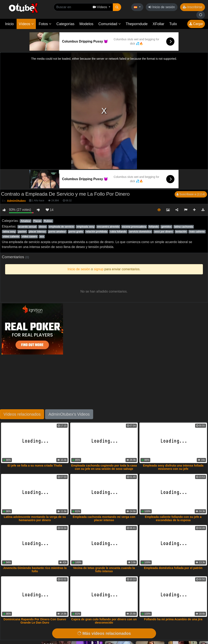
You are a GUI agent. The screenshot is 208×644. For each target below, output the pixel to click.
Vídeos (26, 24)
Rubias (48, 221)
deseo (43, 227)
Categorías (65, 24)
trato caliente (197, 232)
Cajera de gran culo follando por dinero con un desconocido (104, 621)
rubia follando (118, 232)
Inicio (9, 24)
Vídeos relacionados (22, 414)
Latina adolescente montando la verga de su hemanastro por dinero (35, 518)
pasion (22, 232)
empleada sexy (85, 227)
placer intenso (37, 232)
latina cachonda (184, 227)
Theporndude (137, 24)
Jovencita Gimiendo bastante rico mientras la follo (35, 570)
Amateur (26, 221)
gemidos (166, 227)
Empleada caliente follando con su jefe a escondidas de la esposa (173, 518)
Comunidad (109, 24)
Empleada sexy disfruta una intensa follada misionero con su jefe (173, 467)
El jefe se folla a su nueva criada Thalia (35, 466)
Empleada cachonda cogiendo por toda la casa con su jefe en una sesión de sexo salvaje (104, 467)
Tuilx (173, 24)
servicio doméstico (140, 232)
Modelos (86, 24)
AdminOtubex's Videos (69, 414)
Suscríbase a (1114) (191, 194)
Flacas (37, 221)
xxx (42, 237)
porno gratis (76, 232)
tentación (181, 232)
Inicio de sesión (162, 7)
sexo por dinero (164, 232)
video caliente (11, 237)
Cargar (196, 24)
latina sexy (9, 232)
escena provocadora (134, 227)
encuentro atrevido (108, 227)
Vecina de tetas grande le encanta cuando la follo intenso (104, 570)
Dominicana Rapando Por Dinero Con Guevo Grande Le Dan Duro (35, 621)
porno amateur (57, 232)
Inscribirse (193, 7)
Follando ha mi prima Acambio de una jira (173, 619)
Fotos (45, 24)
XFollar (159, 24)
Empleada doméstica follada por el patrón (173, 568)
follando (154, 227)
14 (50, 210)
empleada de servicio (62, 227)
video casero (29, 237)
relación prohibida (96, 232)
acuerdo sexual (27, 227)
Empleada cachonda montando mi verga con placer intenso (104, 518)
